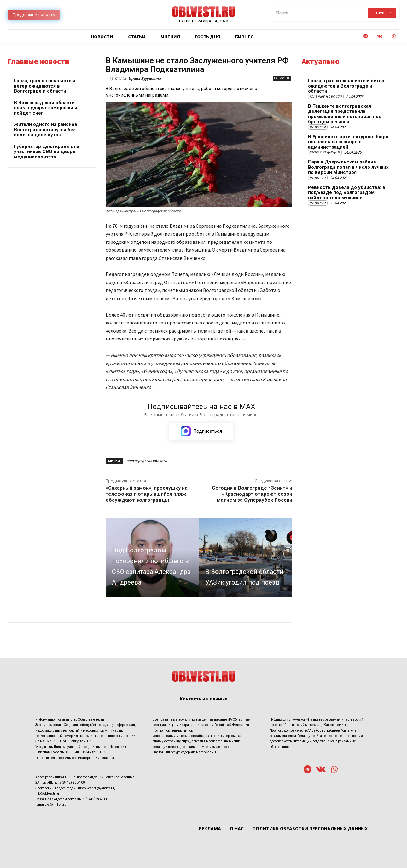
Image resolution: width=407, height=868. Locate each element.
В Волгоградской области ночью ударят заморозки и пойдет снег (46, 108)
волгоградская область (147, 461)
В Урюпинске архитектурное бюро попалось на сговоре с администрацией (348, 142)
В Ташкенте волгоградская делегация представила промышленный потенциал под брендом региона (345, 114)
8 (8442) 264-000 (96, 799)
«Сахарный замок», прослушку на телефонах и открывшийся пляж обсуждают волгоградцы (147, 494)
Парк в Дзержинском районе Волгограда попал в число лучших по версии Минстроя (348, 167)
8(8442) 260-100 (72, 782)
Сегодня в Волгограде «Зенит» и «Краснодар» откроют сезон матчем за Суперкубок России (252, 494)
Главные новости (326, 97)
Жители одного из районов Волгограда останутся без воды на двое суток (46, 130)
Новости (282, 78)
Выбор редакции (325, 152)
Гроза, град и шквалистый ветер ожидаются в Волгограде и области (45, 86)
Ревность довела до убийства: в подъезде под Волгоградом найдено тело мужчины (347, 193)
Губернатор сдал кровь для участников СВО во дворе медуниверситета (47, 152)
